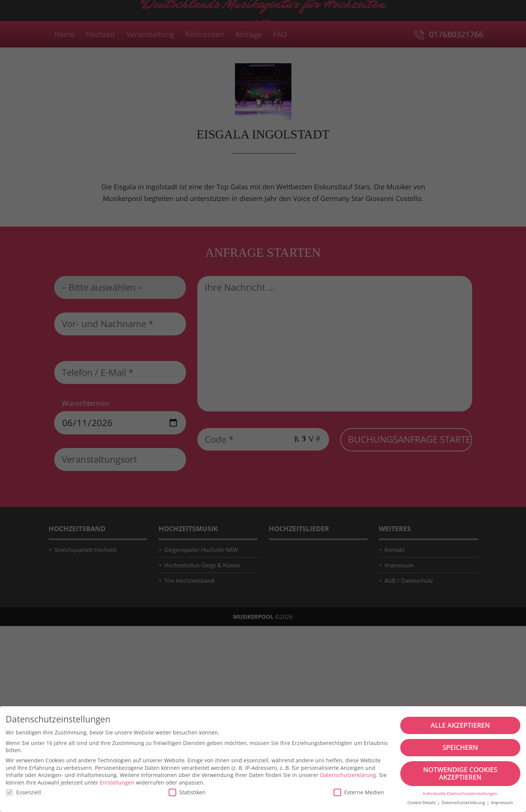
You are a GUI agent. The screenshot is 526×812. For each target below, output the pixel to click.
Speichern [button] (460, 747)
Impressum (502, 803)
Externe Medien (359, 792)
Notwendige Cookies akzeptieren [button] (460, 773)
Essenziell (23, 792)
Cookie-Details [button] (422, 803)
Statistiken (187, 792)
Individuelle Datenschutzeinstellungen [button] (460, 794)
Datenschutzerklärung (348, 775)
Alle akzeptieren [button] (460, 725)
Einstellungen (117, 782)
